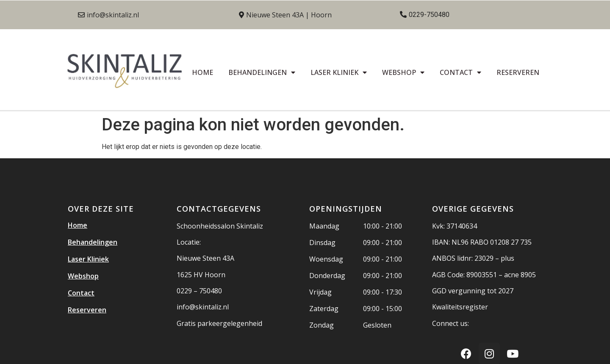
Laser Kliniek (339, 72)
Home (202, 72)
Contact (460, 72)
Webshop (403, 72)
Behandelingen (262, 72)
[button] (108, 15)
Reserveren (518, 72)
